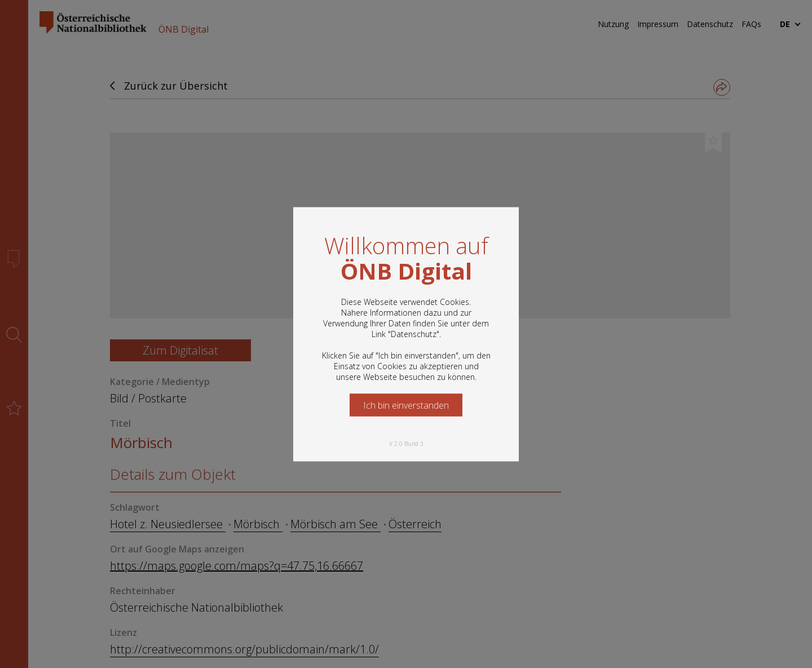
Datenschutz (414, 333)
